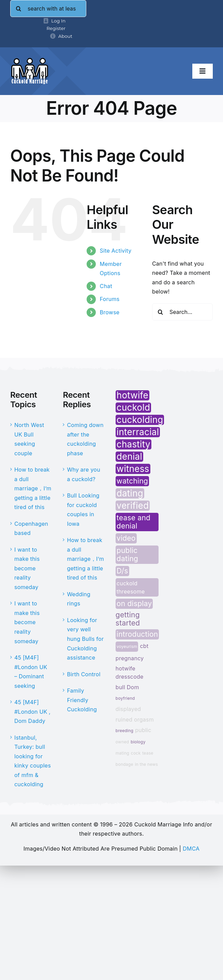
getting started (128, 619)
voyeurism (127, 646)
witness (133, 469)
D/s (122, 571)
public (143, 730)
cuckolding (140, 420)
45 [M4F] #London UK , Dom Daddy (32, 712)
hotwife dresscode (130, 673)
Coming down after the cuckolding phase (85, 439)
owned (122, 742)
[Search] (19, 9)
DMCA (191, 849)
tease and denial (133, 522)
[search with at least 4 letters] (48, 9)
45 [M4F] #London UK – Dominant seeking (31, 672)
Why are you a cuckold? (83, 474)
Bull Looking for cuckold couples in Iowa (83, 510)
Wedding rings (79, 599)
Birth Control (84, 674)
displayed (128, 709)
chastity (133, 444)
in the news (146, 764)
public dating (127, 555)
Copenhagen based (31, 528)
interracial (138, 432)
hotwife (132, 395)
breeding (124, 731)
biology (138, 742)
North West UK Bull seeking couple (29, 439)
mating (122, 753)
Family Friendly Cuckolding (82, 700)
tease (148, 753)
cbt (144, 646)
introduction (137, 634)
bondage (124, 764)
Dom (133, 687)
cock (136, 753)
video (126, 538)
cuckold (133, 408)
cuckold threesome (131, 587)
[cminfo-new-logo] (30, 60)
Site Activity (116, 251)
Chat (106, 286)
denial (129, 457)
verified (133, 506)
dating (130, 493)
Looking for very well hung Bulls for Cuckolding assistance (85, 639)
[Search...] (182, 312)
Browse (110, 312)
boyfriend (125, 698)
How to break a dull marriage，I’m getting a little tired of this (33, 488)
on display (134, 604)
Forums (110, 299)
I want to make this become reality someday (27, 568)
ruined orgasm (135, 720)
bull (120, 687)
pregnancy (130, 658)
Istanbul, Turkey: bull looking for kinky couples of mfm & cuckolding (33, 761)
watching (132, 481)
